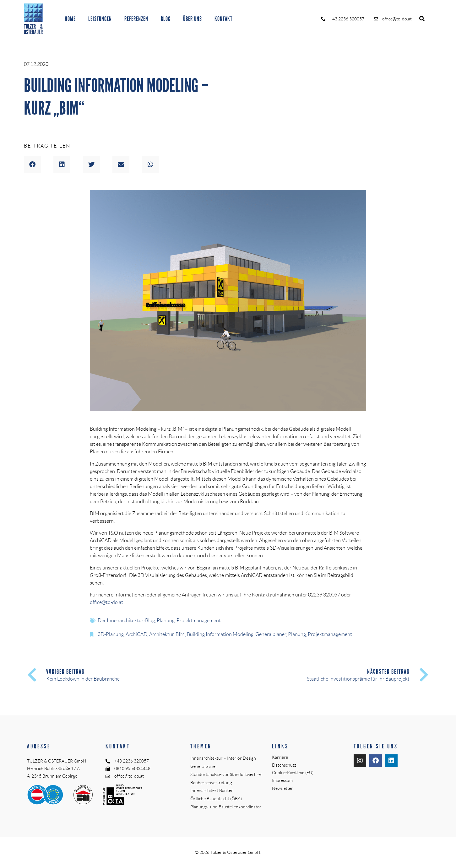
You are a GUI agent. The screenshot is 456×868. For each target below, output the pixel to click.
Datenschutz (284, 765)
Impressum (282, 780)
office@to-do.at (106, 602)
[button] (422, 19)
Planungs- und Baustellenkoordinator (226, 807)
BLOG (166, 19)
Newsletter (282, 788)
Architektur (161, 634)
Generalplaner (271, 634)
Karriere (280, 757)
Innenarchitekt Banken (212, 790)
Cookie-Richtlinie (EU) (293, 773)
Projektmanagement (199, 620)
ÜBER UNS (193, 19)
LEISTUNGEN (100, 19)
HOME (70, 19)
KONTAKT (223, 19)
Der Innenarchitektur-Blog (126, 620)
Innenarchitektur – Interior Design (223, 758)
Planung (166, 620)
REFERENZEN (136, 19)
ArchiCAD (136, 634)
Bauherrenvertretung (211, 783)
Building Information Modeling (220, 634)
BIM (180, 634)
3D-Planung (111, 634)
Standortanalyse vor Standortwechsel (226, 774)
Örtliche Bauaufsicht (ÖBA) (216, 799)
